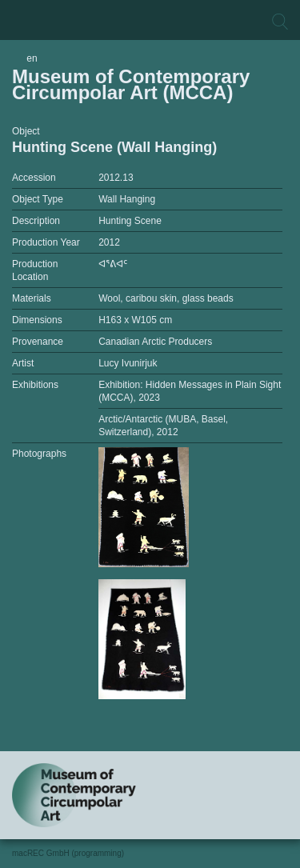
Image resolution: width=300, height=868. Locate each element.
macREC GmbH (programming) (68, 853)
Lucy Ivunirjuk (128, 363)
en (32, 58)
